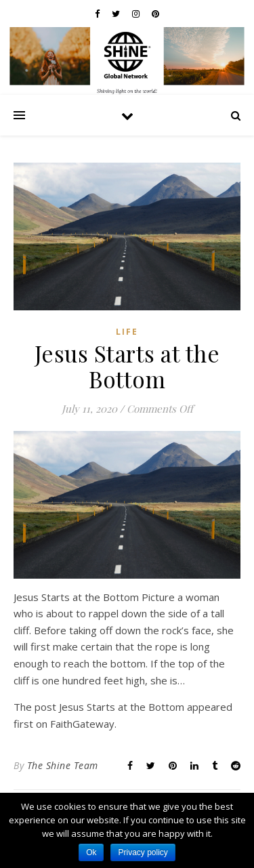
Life (127, 332)
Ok (91, 852)
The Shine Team (63, 765)
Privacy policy (143, 852)
